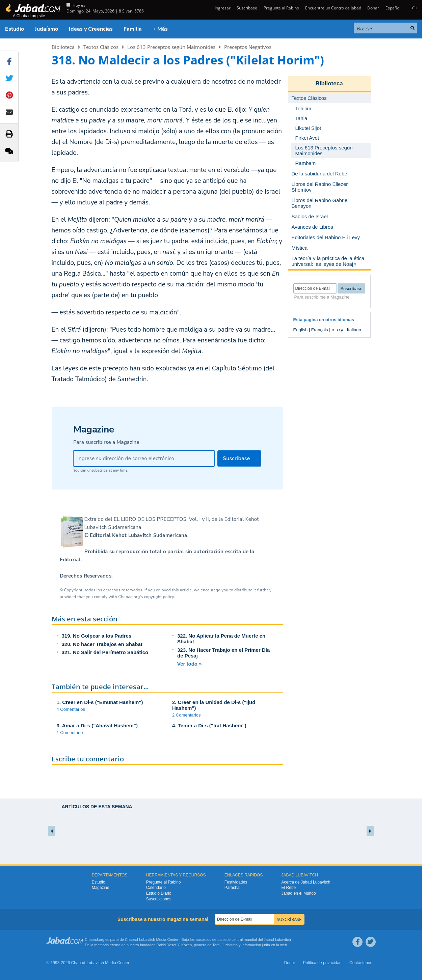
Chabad (131, 940)
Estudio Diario (159, 893)
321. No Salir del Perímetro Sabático (105, 652)
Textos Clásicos (101, 47)
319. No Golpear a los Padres (97, 636)
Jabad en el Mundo (299, 893)
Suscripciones (159, 899)
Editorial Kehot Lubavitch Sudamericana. (139, 535)
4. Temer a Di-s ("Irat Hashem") (209, 725)
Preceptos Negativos (248, 47)
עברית (337, 330)
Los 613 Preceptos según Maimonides (171, 47)
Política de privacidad (322, 963)
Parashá (232, 888)
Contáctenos (361, 963)
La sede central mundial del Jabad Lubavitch (254, 940)
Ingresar (222, 8)
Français (320, 330)
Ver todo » (190, 664)
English (301, 330)
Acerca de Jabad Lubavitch (306, 882)
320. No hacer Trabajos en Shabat (102, 644)
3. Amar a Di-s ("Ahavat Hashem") (97, 725)
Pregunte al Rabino (281, 8)
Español (393, 8)
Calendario (156, 888)
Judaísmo (46, 29)
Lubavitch (147, 940)
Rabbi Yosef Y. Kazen (174, 945)
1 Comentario (70, 733)
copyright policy (159, 597)
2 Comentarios (186, 715)
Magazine (101, 888)
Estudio (15, 29)
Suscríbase (247, 8)
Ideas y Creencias (91, 29)
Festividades (236, 882)
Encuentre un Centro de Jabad (333, 8)
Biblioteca (63, 47)
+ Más (160, 29)
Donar (373, 8)
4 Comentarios (71, 709)
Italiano (354, 330)
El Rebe (289, 888)
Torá (216, 945)
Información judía (256, 945)
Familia (133, 29)
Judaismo (230, 945)
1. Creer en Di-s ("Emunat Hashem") (100, 702)
